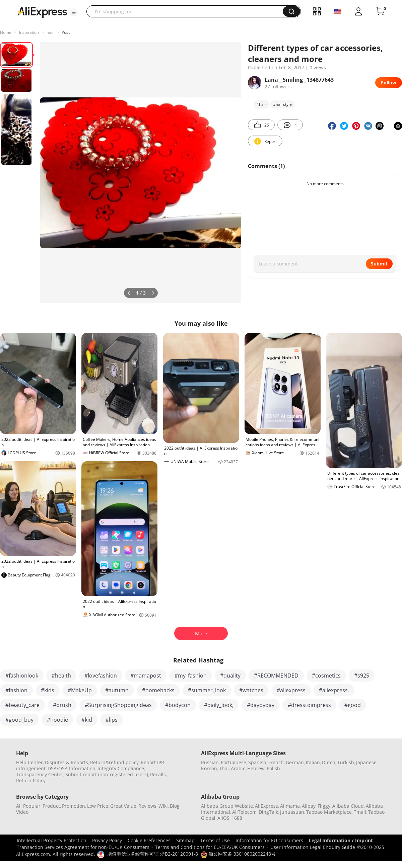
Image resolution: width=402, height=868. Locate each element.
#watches (251, 690)
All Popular (28, 806)
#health (61, 676)
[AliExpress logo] (42, 12)
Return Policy (31, 780)
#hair (261, 104)
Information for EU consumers (269, 840)
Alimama (290, 806)
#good (353, 705)
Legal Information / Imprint (341, 840)
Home (6, 32)
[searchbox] (187, 11)
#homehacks (158, 690)
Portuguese (233, 762)
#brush (62, 705)
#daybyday (261, 705)
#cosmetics (326, 676)
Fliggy (324, 806)
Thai (224, 768)
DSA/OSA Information (72, 768)
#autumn (117, 690)
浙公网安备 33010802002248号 (238, 854)
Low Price (98, 806)
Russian (210, 762)
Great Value (123, 806)
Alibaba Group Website (227, 806)
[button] (74, 12)
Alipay (309, 806)
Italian (313, 762)
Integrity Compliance (121, 768)
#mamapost (146, 676)
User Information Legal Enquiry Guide (313, 847)
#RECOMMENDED (276, 676)
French (276, 762)
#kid (87, 720)
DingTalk (268, 812)
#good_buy (19, 720)
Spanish (257, 762)
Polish (273, 768)
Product (51, 806)
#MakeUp (80, 690)
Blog (175, 806)
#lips (112, 720)
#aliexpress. (334, 690)
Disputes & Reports (66, 762)
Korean (209, 768)
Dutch (329, 762)
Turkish (346, 762)
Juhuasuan (292, 812)
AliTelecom (244, 812)
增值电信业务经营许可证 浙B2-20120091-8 (153, 854)
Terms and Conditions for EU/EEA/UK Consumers (210, 847)
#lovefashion (101, 676)
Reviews (147, 806)
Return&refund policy (114, 762)
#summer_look (207, 690)
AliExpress (266, 806)
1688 (237, 818)
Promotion (74, 806)
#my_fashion (191, 676)
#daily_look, (219, 705)
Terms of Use (215, 840)
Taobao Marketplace (329, 812)
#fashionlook (22, 676)
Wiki (163, 806)
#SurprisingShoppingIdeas (118, 705)
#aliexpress (291, 690)
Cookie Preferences (149, 840)
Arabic (238, 768)
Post (66, 32)
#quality (230, 676)
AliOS (223, 818)
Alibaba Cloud (348, 806)
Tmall (360, 812)
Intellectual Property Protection (52, 840)
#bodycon (178, 705)
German (295, 762)
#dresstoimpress (309, 705)
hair (50, 32)
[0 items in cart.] (381, 11)
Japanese (366, 762)
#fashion (16, 690)
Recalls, (159, 774)
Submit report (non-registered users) (107, 774)
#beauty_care (22, 705)
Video (22, 812)
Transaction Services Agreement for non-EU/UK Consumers (83, 847)
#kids (48, 690)
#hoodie (57, 720)
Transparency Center (40, 774)
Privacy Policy (107, 840)
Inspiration (29, 32)
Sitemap (185, 840)
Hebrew (256, 768)
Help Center (29, 762)
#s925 (362, 676)
